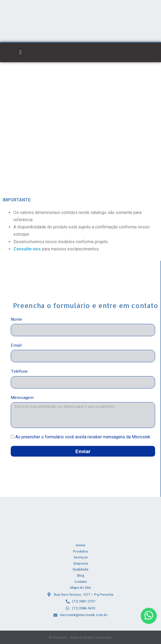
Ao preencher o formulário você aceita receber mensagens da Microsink (83, 437)
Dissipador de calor (72, 86)
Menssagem (22, 397)
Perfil (95, 86)
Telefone (19, 371)
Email (16, 345)
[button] (20, 52)
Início (48, 86)
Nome (16, 319)
